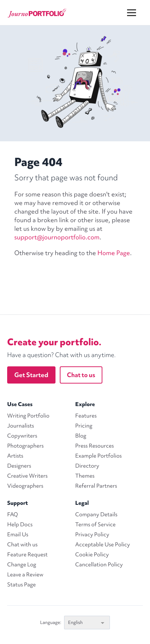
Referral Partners (96, 486)
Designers (19, 466)
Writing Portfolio (28, 416)
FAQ (13, 514)
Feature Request (27, 555)
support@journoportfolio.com (57, 237)
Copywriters (22, 436)
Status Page (21, 585)
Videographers (25, 486)
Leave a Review (25, 575)
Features (86, 416)
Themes (85, 476)
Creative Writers (27, 476)
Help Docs (20, 525)
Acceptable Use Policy (103, 545)
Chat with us (22, 545)
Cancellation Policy (99, 565)
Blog (81, 436)
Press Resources (95, 446)
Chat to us (81, 375)
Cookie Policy (92, 555)
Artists (15, 456)
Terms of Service (95, 525)
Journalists (21, 426)
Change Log (22, 565)
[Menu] (136, 7)
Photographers (25, 446)
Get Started (31, 375)
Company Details (96, 514)
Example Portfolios (98, 456)
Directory (87, 466)
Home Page (114, 253)
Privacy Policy (92, 535)
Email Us (18, 535)
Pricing (84, 426)
